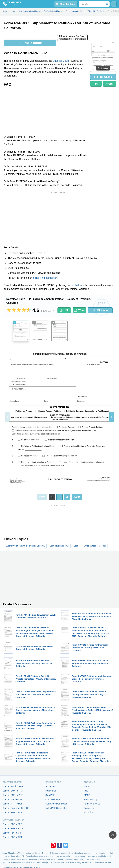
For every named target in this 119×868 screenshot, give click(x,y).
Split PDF (50, 786)
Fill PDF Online (30, 43)
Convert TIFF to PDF (13, 804)
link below (76, 285)
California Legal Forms (59, 546)
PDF (96, 84)
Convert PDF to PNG (13, 828)
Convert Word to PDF (13, 786)
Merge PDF (51, 791)
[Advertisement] (46, 112)
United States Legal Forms (95, 546)
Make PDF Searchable (56, 808)
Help (86, 791)
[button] (112, 417)
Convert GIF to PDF (12, 799)
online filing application (45, 278)
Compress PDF (53, 799)
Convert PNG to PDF (13, 795)
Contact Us (89, 808)
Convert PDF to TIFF (13, 837)
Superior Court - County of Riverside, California (25, 546)
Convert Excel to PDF (13, 791)
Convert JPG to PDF (12, 812)
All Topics (88, 812)
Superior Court (61, 61)
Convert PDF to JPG (12, 824)
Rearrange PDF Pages (56, 804)
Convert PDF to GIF (12, 833)
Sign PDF (50, 795)
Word (109, 84)
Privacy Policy (90, 799)
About (87, 786)
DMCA (87, 795)
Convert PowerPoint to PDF (16, 808)
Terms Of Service (92, 804)
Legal (76, 546)
